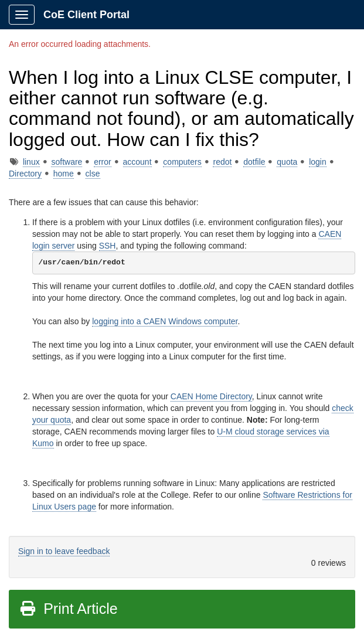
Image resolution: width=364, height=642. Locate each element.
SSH (108, 246)
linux (31, 162)
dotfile (254, 162)
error (103, 162)
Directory (25, 174)
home (64, 174)
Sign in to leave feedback (64, 551)
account (137, 162)
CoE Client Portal (86, 15)
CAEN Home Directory (211, 396)
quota (287, 162)
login (318, 162)
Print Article (68, 609)
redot (222, 162)
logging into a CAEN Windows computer (165, 321)
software (67, 162)
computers (182, 162)
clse (93, 174)
